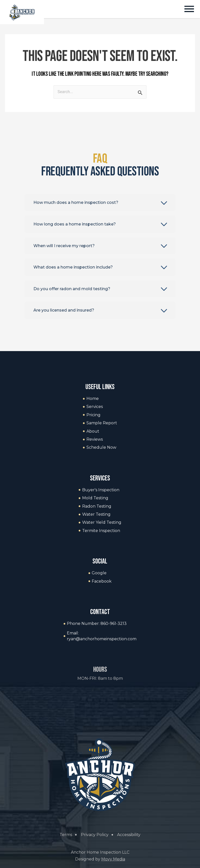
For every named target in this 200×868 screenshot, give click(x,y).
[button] (189, 10)
